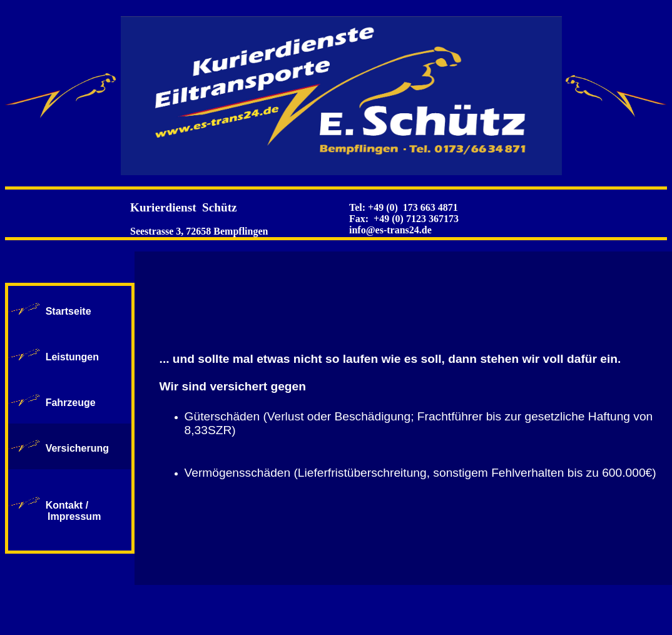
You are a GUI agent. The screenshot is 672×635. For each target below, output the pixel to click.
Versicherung (77, 448)
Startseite (69, 311)
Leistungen (72, 357)
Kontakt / (67, 505)
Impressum (58, 516)
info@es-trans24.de (390, 230)
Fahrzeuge (71, 403)
